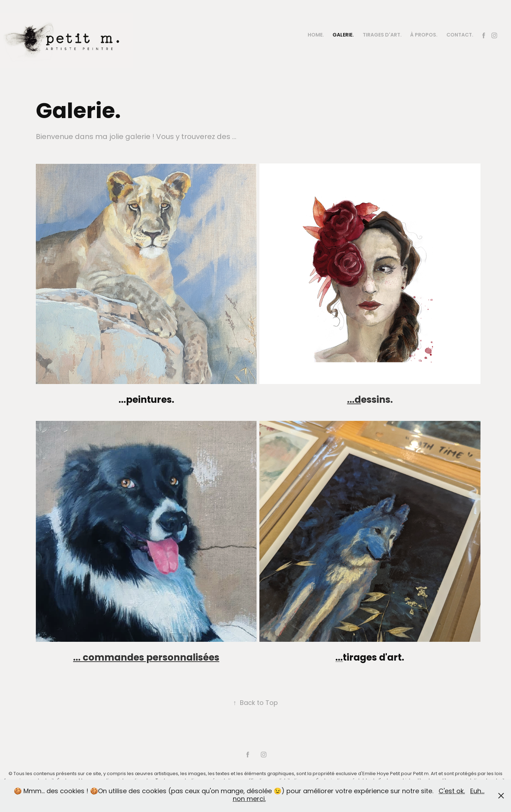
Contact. (460, 35)
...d (354, 401)
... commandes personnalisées (146, 658)
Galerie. (343, 35)
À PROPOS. (424, 35)
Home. (316, 35)
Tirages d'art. (382, 35)
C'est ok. (452, 792)
